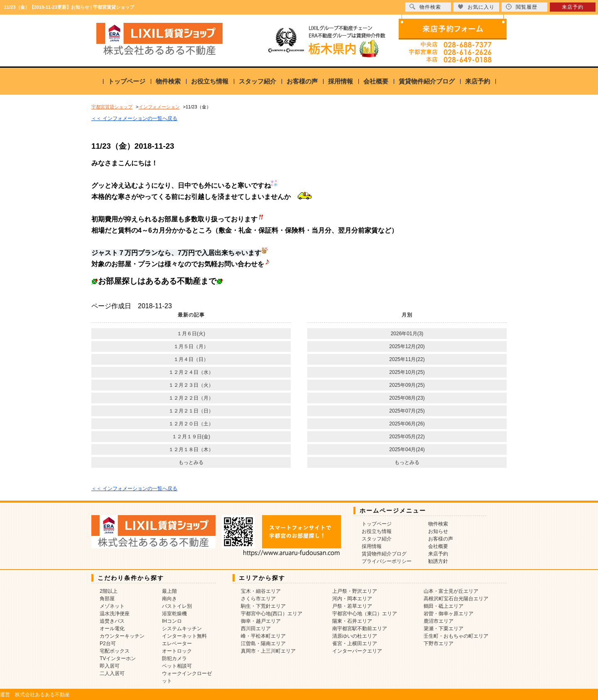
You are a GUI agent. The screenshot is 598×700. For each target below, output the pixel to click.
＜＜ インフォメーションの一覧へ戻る (134, 118)
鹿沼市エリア (439, 621)
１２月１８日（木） (191, 449)
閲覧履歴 (522, 7)
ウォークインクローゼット (187, 677)
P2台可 (108, 644)
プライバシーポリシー (387, 561)
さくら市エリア (258, 599)
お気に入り (476, 7)
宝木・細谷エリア (261, 591)
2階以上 (109, 591)
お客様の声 (302, 81)
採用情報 (341, 81)
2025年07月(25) (407, 411)
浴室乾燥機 (174, 614)
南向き (169, 599)
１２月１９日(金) (191, 437)
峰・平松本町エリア (263, 636)
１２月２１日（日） (191, 411)
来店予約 (478, 81)
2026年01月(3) (407, 334)
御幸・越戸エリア (261, 621)
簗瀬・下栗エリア (444, 629)
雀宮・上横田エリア (355, 644)
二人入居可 (112, 673)
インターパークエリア (357, 651)
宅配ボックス (115, 651)
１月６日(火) (191, 334)
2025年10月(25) (407, 372)
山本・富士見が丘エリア (451, 591)
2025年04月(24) (407, 449)
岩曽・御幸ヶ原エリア (448, 614)
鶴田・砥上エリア (444, 606)
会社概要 (376, 81)
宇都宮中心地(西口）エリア (272, 614)
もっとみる (191, 462)
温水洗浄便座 (115, 614)
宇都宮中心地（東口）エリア (365, 614)
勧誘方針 (438, 561)
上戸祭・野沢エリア (355, 591)
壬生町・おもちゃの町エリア (456, 636)
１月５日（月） (191, 346)
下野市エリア (439, 644)
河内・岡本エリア (352, 599)
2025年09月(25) (407, 385)
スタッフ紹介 (257, 81)
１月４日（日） (191, 359)
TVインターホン (118, 658)
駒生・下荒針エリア (263, 606)
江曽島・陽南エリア (263, 644)
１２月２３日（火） (191, 385)
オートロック (177, 651)
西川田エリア (256, 629)
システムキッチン (182, 629)
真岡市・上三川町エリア (268, 651)
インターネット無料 (184, 636)
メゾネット (112, 606)
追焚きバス (112, 621)
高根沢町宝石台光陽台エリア (456, 599)
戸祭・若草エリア (352, 606)
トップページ (127, 81)
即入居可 (110, 666)
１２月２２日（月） (191, 398)
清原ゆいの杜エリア (355, 636)
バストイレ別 (177, 606)
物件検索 (168, 81)
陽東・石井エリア (352, 621)
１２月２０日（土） (191, 424)
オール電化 (112, 629)
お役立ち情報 (210, 81)
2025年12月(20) (407, 346)
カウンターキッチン (122, 636)
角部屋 (107, 599)
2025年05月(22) (407, 437)
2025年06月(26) (407, 424)
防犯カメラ (174, 658)
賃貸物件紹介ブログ (427, 81)
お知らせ (438, 531)
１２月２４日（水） (191, 372)
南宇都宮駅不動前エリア (360, 629)
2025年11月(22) (407, 359)
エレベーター (177, 644)
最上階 (169, 591)
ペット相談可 (177, 666)
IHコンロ (172, 621)
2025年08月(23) (407, 398)
